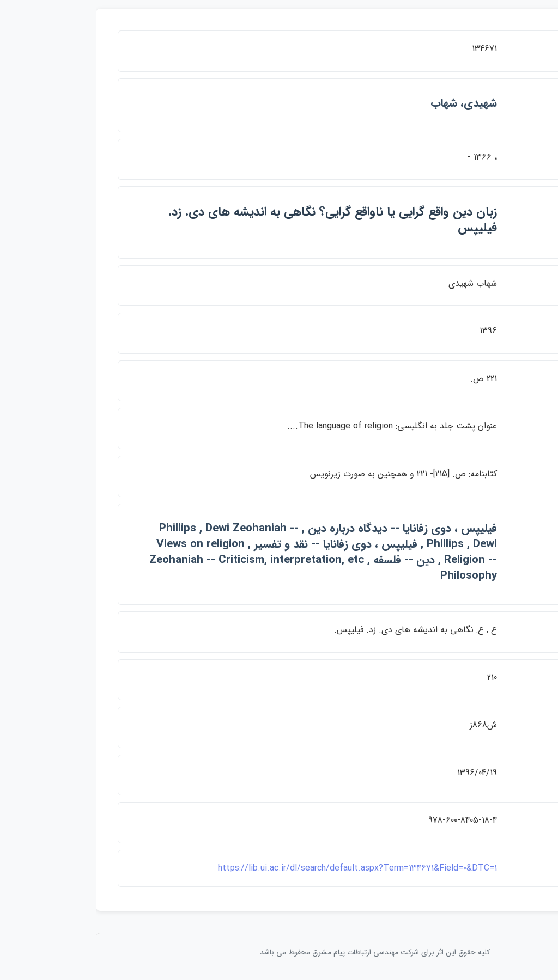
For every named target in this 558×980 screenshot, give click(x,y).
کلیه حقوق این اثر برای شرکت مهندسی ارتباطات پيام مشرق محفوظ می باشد (279, 952)
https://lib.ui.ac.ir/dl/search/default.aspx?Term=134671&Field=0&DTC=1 (262, 868)
